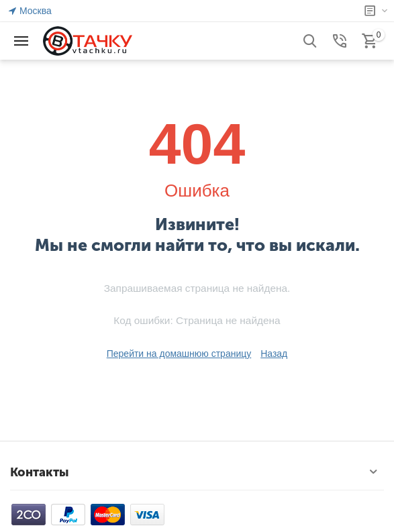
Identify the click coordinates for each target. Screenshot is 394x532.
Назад (274, 354)
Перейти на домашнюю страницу (179, 354)
